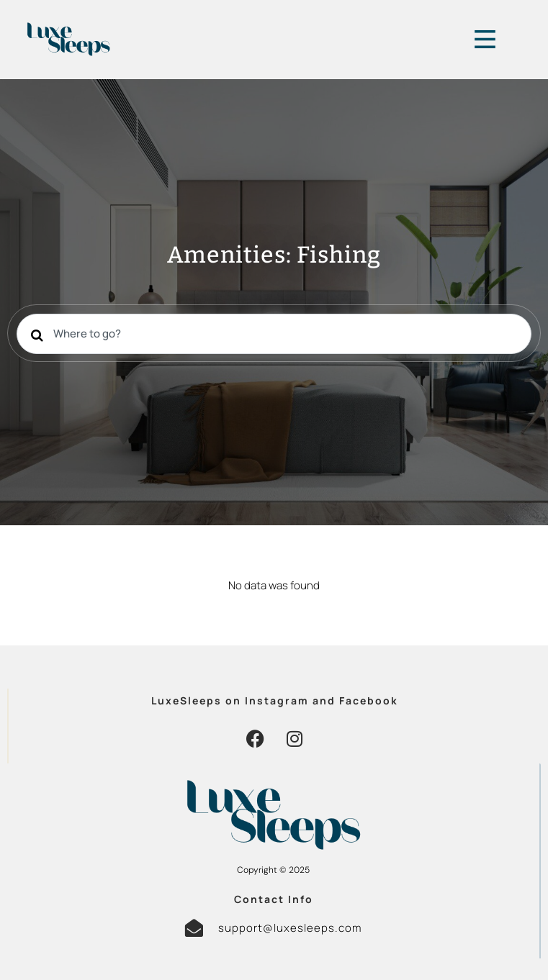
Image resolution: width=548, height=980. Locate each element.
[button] (255, 738)
